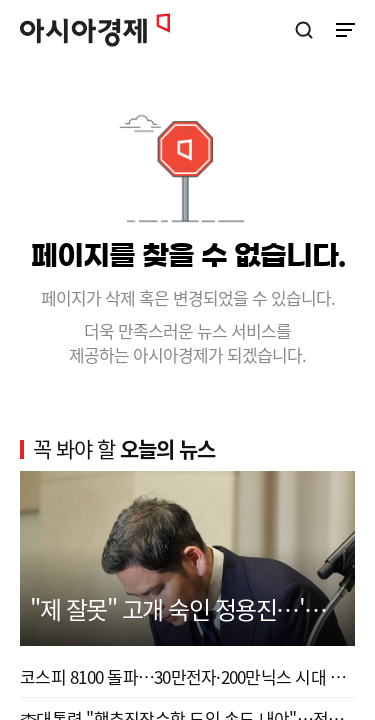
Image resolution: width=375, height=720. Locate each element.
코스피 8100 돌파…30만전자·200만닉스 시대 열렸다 (187, 676)
